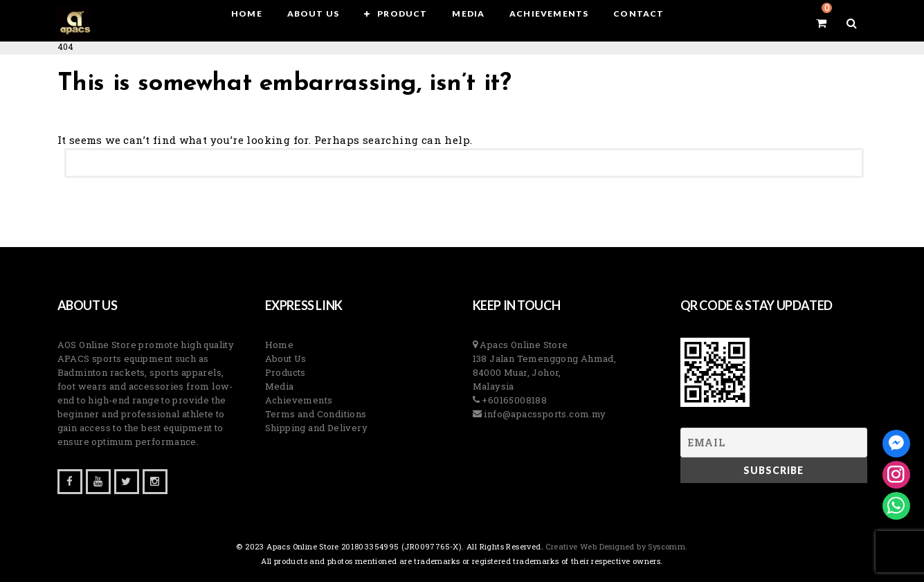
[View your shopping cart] (819, 23)
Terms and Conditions (316, 414)
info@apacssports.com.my (544, 414)
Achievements (299, 400)
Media (280, 386)
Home (280, 345)
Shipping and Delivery (316, 428)
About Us (286, 358)
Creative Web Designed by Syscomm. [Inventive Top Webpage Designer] (616, 546)
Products (286, 372)
